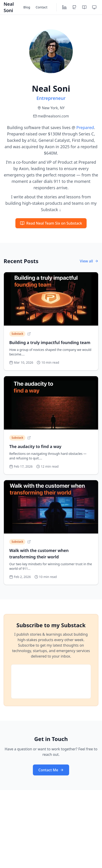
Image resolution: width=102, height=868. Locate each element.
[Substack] (84, 7)
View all (89, 261)
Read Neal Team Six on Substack (51, 223)
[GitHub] (74, 7)
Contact (41, 7)
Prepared (85, 127)
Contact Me (51, 770)
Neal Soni (9, 7)
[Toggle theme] (94, 7)
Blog (27, 7)
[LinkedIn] (64, 7)
